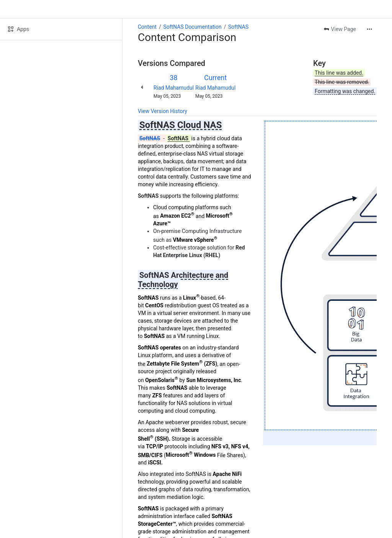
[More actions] (369, 29)
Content (147, 27)
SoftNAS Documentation (192, 27)
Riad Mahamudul (174, 88)
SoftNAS (238, 27)
